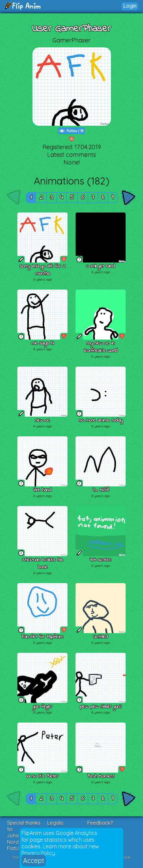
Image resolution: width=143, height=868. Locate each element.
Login (130, 6)
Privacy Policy (38, 853)
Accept (34, 860)
